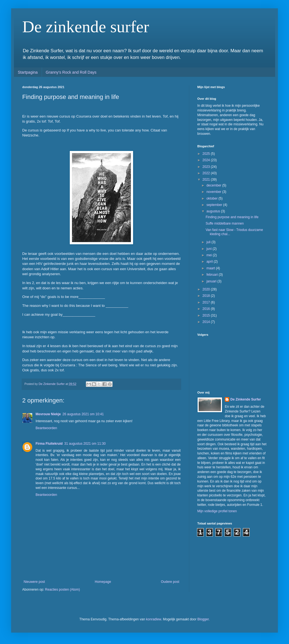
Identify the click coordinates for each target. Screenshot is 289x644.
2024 (207, 160)
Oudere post (170, 582)
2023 (207, 167)
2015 (207, 315)
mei (210, 255)
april (210, 262)
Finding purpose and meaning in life (232, 217)
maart (211, 268)
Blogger (203, 619)
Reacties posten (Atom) (62, 590)
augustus (214, 211)
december (214, 185)
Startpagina (28, 72)
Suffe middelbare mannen (225, 223)
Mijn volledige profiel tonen (217, 511)
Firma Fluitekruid (49, 444)
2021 (207, 180)
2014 (207, 322)
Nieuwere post (34, 582)
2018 (207, 296)
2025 (207, 154)
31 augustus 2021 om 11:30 (85, 444)
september (215, 205)
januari (212, 281)
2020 (207, 289)
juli (209, 242)
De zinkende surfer (86, 27)
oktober (212, 198)
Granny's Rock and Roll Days (71, 72)
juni (210, 249)
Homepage (103, 582)
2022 (207, 173)
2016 (207, 309)
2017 (207, 302)
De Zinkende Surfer (246, 399)
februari (213, 275)
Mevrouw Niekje (48, 414)
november (214, 192)
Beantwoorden (46, 428)
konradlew (154, 619)
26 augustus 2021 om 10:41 (83, 414)
